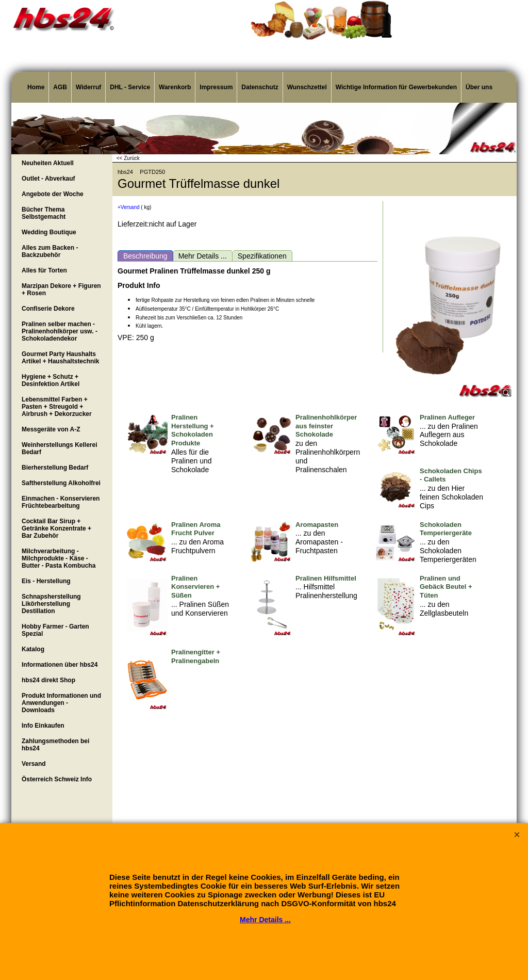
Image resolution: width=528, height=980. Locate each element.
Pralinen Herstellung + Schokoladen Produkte (193, 430)
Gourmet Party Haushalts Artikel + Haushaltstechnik (60, 358)
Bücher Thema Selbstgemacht (44, 213)
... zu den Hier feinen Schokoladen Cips (451, 497)
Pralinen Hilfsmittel (326, 578)
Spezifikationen (262, 256)
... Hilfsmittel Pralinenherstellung (326, 591)
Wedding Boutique (49, 232)
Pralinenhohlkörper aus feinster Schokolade (326, 426)
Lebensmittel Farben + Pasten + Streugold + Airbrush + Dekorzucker (57, 407)
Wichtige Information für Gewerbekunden (396, 87)
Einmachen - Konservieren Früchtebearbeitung (61, 502)
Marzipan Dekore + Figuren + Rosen (61, 290)
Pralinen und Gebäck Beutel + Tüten (446, 587)
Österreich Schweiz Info (57, 779)
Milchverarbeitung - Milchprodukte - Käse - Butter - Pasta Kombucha (59, 558)
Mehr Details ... (203, 256)
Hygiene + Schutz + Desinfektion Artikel (51, 380)
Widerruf (88, 87)
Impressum (216, 87)
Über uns (479, 87)
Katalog (33, 649)
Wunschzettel (307, 87)
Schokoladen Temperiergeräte (446, 529)
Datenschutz (260, 87)
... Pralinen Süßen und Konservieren (200, 609)
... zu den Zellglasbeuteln (444, 609)
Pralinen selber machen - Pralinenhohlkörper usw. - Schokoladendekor (60, 331)
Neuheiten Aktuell (48, 163)
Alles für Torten (44, 270)
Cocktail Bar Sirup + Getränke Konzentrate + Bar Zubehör (56, 528)
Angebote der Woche (53, 194)
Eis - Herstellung (46, 581)
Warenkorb (175, 87)
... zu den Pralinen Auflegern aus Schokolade (449, 435)
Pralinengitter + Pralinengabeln (196, 656)
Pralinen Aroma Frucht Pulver (196, 529)
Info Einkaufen (43, 726)
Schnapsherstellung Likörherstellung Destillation (51, 604)
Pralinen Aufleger (447, 417)
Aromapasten (317, 525)
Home (36, 87)
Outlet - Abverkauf (48, 179)
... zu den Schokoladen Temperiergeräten (448, 551)
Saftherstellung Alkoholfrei (61, 483)
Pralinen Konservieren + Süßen (195, 587)
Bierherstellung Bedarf (55, 468)
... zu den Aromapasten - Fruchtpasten (319, 542)
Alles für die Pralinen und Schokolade (192, 461)
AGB (60, 87)
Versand (34, 764)
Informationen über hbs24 (60, 665)
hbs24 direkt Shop (48, 680)
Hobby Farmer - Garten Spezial (55, 630)
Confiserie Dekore (48, 309)
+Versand (129, 207)
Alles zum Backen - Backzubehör (50, 251)
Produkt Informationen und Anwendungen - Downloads (61, 703)
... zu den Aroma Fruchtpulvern (197, 546)
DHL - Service (130, 87)
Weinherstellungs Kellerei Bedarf (60, 448)
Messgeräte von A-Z (51, 429)
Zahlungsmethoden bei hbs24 (55, 745)
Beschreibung (145, 256)
